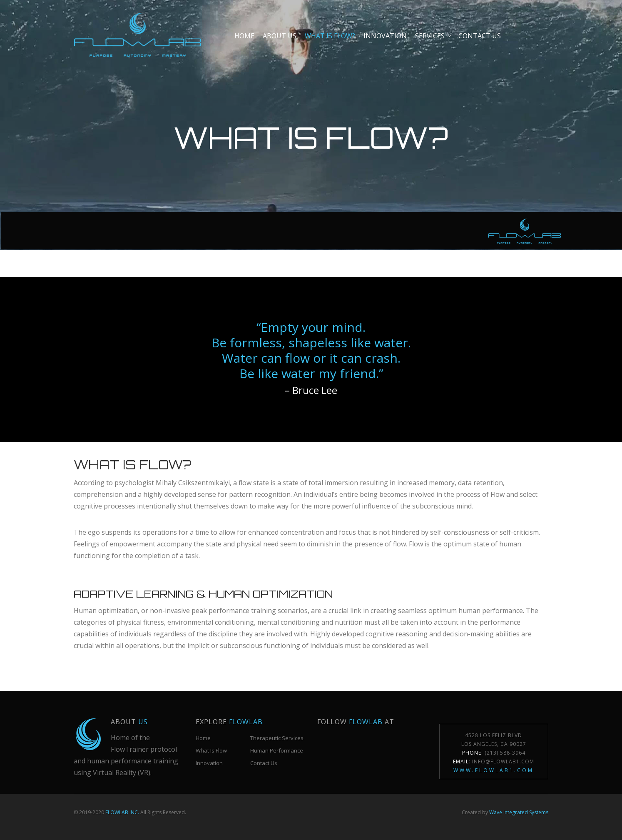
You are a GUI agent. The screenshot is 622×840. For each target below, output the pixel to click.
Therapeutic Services (277, 738)
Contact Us (264, 763)
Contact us (480, 36)
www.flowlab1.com (494, 770)
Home (244, 36)
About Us (280, 36)
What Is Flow (211, 750)
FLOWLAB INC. (122, 812)
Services (430, 36)
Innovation (385, 36)
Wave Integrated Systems (519, 812)
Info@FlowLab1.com (503, 761)
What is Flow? (330, 36)
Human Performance (277, 750)
